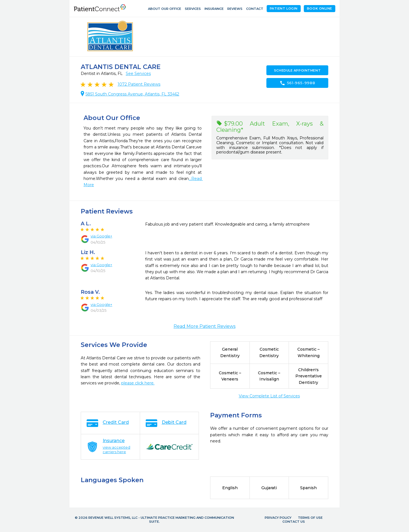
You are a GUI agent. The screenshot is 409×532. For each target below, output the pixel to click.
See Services (138, 74)
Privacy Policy (278, 518)
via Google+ (101, 236)
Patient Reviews (139, 84)
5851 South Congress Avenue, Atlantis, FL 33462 (132, 94)
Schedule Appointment (297, 70)
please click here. (138, 383)
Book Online (320, 8)
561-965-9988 (297, 83)
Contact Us (294, 522)
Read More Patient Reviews (205, 326)
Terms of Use (310, 518)
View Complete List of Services (269, 396)
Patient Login (284, 8)
